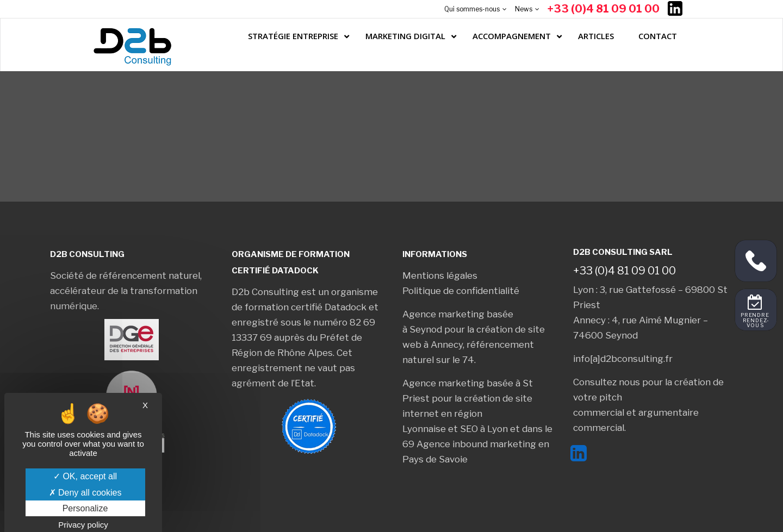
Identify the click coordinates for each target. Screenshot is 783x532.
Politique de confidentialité (461, 291)
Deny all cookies (85, 493)
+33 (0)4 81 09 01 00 (604, 9)
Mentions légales (440, 276)
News (524, 9)
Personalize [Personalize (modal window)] (85, 508)
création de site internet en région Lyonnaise (467, 414)
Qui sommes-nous (472, 9)
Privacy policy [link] (83, 525)
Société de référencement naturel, (126, 276)
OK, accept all (85, 476)
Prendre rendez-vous (756, 321)
